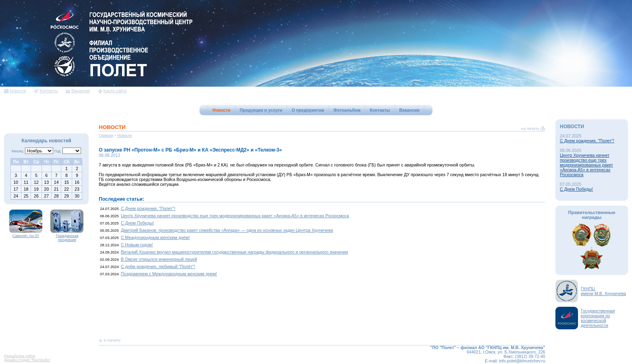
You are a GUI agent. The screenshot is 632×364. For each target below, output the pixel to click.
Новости (15, 91)
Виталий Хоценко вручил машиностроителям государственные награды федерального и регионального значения (235, 252)
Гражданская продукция (67, 236)
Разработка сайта (20, 356)
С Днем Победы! (137, 223)
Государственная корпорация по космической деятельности (598, 318)
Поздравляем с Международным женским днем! (169, 274)
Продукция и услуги (261, 110)
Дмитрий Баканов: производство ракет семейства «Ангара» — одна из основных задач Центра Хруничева (227, 230)
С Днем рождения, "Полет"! (148, 208)
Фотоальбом (347, 110)
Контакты (46, 91)
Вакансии (78, 91)
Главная (106, 135)
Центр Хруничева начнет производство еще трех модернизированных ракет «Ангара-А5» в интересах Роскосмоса (235, 216)
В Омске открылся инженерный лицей (159, 259)
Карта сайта (112, 91)
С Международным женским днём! (155, 237)
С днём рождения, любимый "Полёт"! (158, 266)
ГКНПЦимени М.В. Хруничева (603, 291)
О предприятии (308, 110)
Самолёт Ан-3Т (26, 234)
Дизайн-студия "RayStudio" (27, 360)
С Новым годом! (137, 245)
